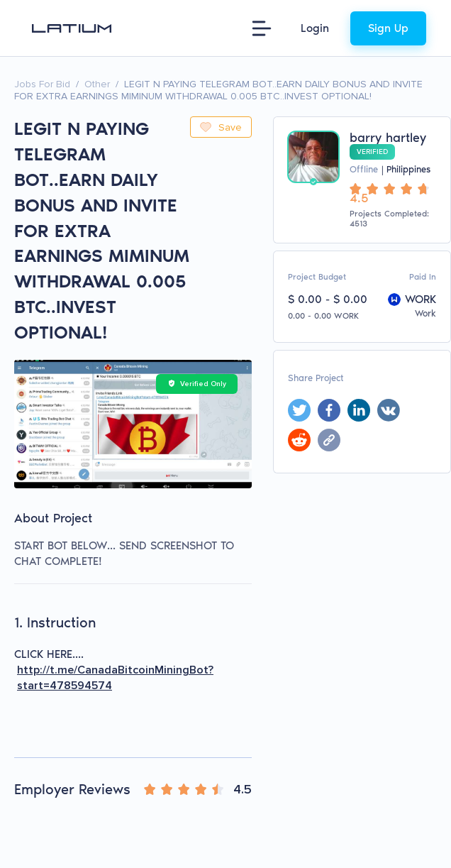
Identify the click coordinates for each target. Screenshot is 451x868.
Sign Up (388, 28)
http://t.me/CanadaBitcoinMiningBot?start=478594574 (115, 678)
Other (97, 84)
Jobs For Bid (42, 84)
